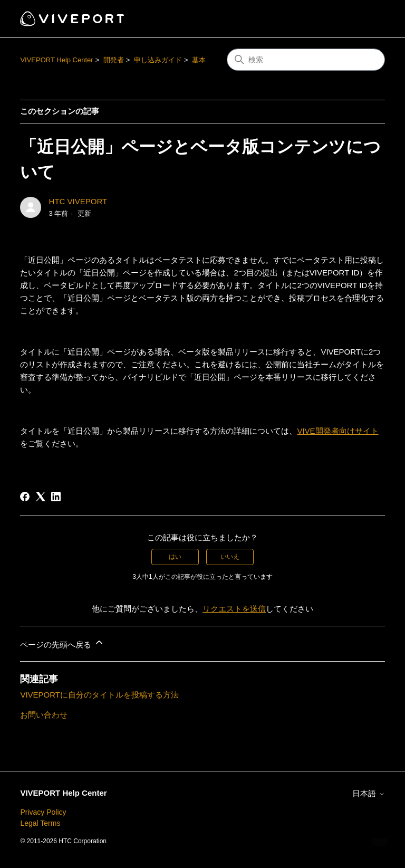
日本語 (368, 793)
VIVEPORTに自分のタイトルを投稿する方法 (99, 695)
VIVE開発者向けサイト (337, 431)
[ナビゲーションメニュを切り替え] (366, 19)
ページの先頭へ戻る (62, 643)
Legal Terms (40, 823)
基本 (199, 60)
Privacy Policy (43, 812)
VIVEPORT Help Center (56, 60)
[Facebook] (25, 497)
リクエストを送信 (234, 609)
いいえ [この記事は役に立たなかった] (230, 557)
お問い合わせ (44, 715)
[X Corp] (41, 497)
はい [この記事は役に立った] (175, 557)
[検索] (306, 60)
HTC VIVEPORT (78, 201)
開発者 (114, 60)
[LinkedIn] (56, 497)
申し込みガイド (158, 60)
